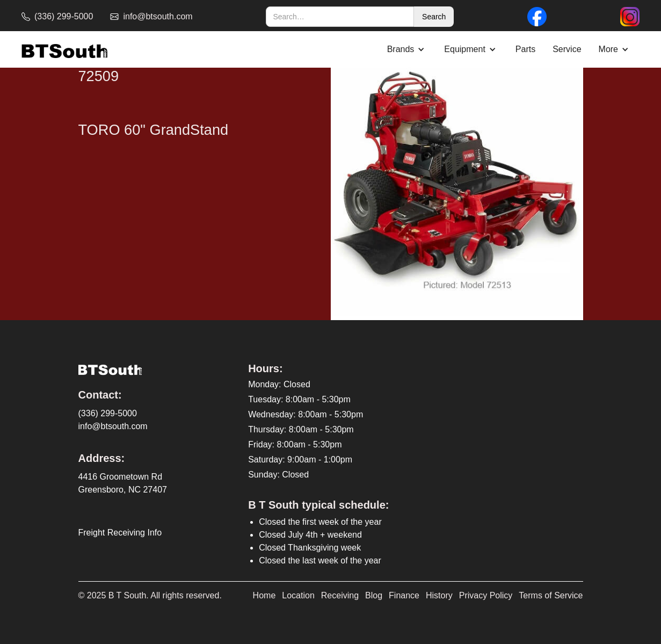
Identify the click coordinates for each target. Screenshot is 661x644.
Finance (404, 595)
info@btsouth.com (113, 426)
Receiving (340, 595)
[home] (64, 50)
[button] (407, 49)
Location (298, 595)
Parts (525, 49)
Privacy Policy (486, 595)
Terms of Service (551, 595)
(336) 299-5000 (108, 413)
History (439, 595)
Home (264, 595)
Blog (374, 595)
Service (567, 49)
